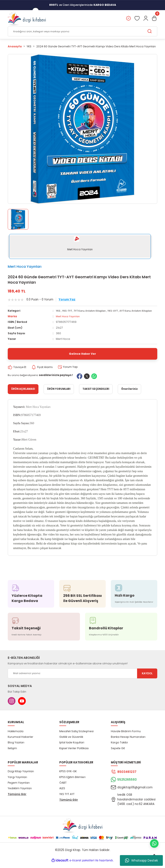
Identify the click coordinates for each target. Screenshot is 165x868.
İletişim (12, 753)
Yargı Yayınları (17, 782)
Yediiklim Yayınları (20, 793)
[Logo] (27, 19)
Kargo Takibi (119, 747)
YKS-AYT (117, 311)
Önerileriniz (129, 393)
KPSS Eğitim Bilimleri (72, 782)
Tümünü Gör (17, 799)
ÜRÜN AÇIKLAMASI (23, 393)
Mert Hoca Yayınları (25, 267)
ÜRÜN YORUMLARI (59, 393)
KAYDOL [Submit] (147, 678)
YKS (58, 311)
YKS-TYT (68, 311)
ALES (62, 793)
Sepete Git (118, 753)
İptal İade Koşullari (72, 747)
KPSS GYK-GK (68, 776)
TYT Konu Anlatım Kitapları (92, 311)
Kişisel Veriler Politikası (74, 753)
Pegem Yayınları (19, 787)
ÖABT (63, 787)
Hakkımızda (16, 736)
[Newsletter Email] (82, 678)
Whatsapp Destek (141, 860)
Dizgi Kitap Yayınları (21, 776)
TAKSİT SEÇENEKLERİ (96, 393)
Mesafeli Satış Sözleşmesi (76, 736)
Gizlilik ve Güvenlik (71, 741)
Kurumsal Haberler (21, 741)
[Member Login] (146, 19)
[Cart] (154, 19)
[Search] (82, 32)
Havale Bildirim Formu (126, 736)
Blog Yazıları (16, 747)
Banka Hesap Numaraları (128, 741)
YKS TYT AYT (67, 799)
